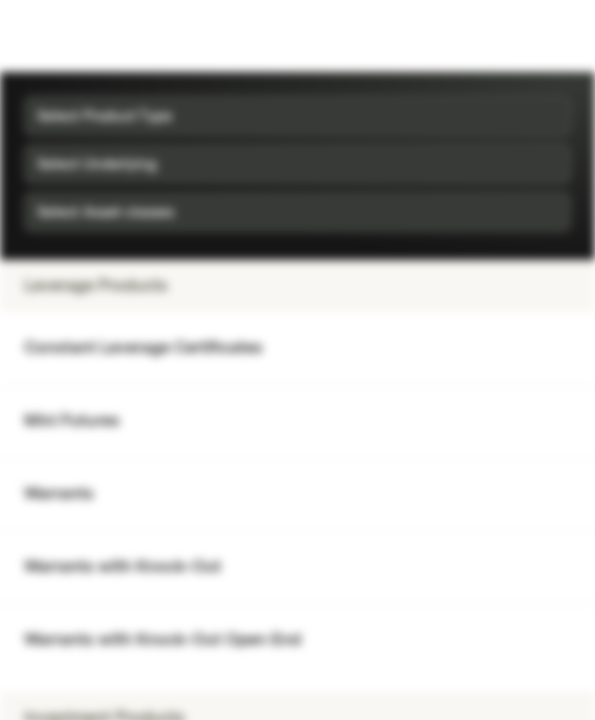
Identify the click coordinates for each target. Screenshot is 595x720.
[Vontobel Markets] (78, 36)
